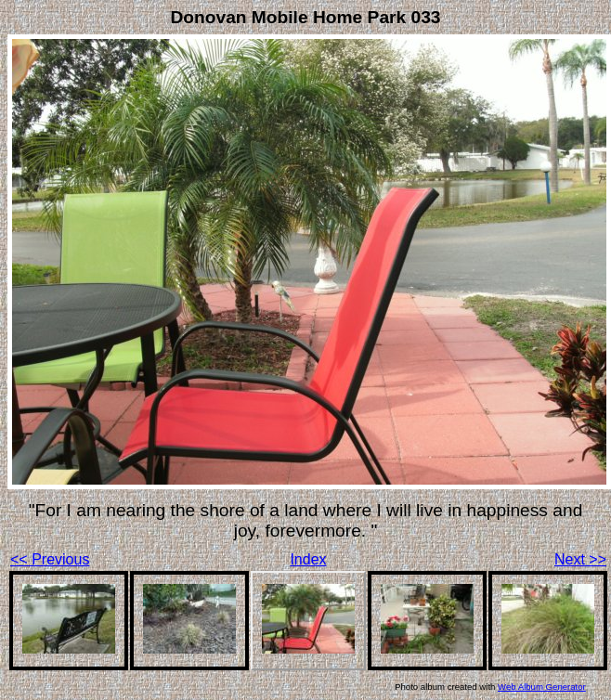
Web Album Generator (542, 687)
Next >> (580, 559)
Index (308, 559)
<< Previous (50, 559)
